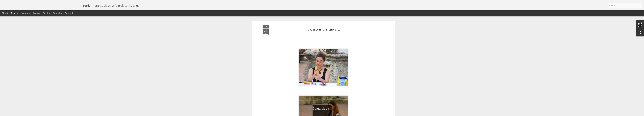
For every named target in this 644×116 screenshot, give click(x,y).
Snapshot (58, 13)
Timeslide (69, 13)
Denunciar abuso (345, 114)
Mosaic (37, 13)
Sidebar (47, 13)
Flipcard (15, 13)
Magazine (26, 13)
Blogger (335, 114)
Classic (5, 13)
